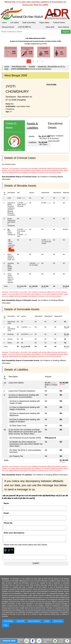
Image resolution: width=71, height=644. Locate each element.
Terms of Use (58, 621)
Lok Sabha (15, 22)
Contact (47, 621)
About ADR (50, 27)
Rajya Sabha (44, 22)
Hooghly (32, 66)
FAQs (6, 625)
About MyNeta (64, 27)
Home (4, 22)
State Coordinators (34, 621)
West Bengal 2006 (19, 66)
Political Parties (59, 22)
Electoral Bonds (8, 27)
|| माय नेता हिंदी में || (24, 27)
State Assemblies (29, 22)
